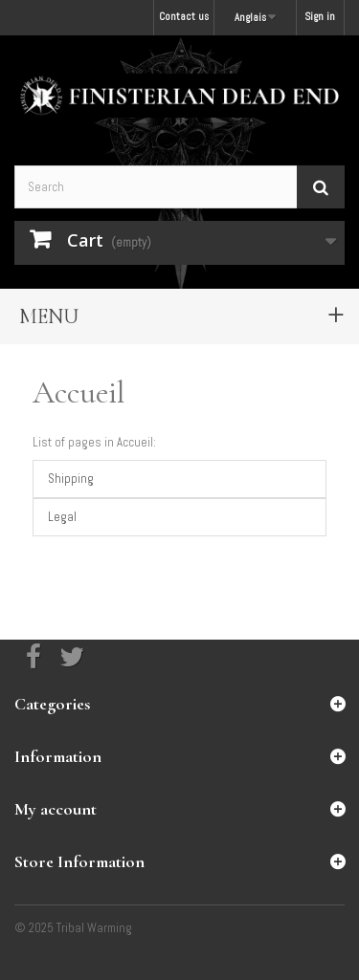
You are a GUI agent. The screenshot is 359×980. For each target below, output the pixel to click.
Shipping (71, 479)
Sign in (320, 16)
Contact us (184, 16)
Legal (62, 517)
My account (56, 809)
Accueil (79, 392)
